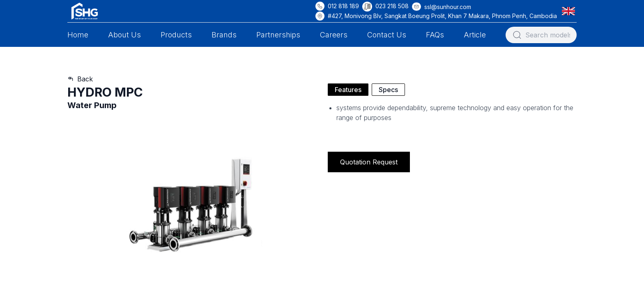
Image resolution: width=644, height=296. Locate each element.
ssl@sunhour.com (448, 7)
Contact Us (387, 35)
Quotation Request (369, 162)
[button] (570, 11)
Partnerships (278, 35)
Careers (334, 35)
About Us (124, 35)
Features (348, 90)
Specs (388, 90)
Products (176, 35)
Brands (224, 35)
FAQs (435, 35)
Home (78, 35)
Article (475, 35)
